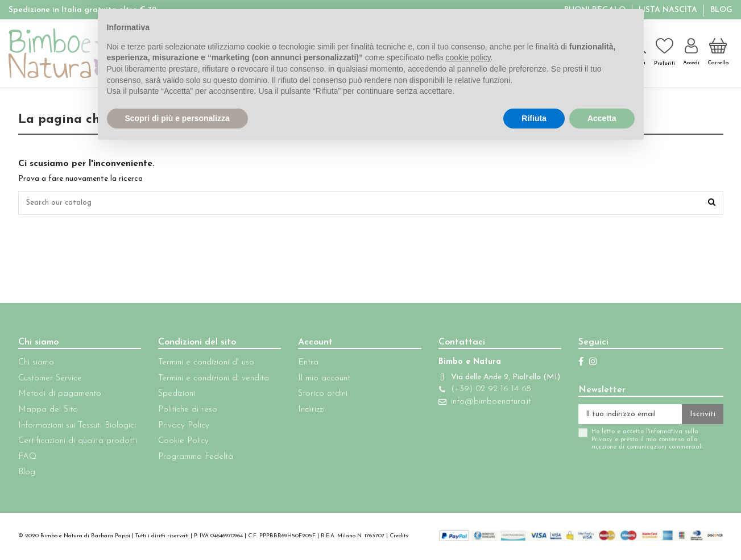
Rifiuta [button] (534, 118)
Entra (303, 364)
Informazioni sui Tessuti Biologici (77, 427)
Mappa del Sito (48, 411)
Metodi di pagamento (60, 395)
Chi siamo (36, 364)
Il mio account (319, 380)
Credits (399, 538)
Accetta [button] (602, 118)
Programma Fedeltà (193, 459)
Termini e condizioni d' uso (203, 364)
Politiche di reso (185, 411)
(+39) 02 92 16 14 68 (483, 402)
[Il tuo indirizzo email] (625, 417)
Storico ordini (318, 395)
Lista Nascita (669, 10)
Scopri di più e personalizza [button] (177, 118)
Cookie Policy (181, 443)
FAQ (27, 459)
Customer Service (50, 380)
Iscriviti (703, 416)
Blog (721, 10)
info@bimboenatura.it (483, 415)
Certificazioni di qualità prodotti (78, 443)
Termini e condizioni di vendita (211, 380)
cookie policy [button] (468, 57)
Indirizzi (306, 411)
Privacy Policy (181, 427)
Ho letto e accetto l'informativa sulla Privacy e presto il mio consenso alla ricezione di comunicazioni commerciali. (637, 443)
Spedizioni (174, 395)
